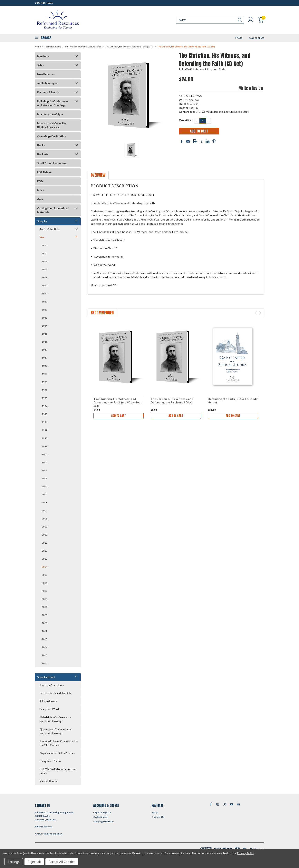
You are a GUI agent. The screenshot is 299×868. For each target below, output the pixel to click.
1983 (44, 318)
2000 (44, 454)
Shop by (42, 221)
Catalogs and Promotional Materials (53, 210)
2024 (44, 647)
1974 (44, 245)
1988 (44, 358)
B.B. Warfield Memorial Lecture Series (83, 47)
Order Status (100, 817)
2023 (44, 639)
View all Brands (48, 781)
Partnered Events (53, 47)
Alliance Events (48, 701)
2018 (44, 599)
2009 (44, 527)
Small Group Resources (52, 163)
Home (38, 47)
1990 (44, 374)
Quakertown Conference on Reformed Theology (56, 731)
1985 (44, 334)
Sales (41, 65)
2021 (44, 623)
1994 (44, 406)
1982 (44, 310)
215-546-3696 (44, 3)
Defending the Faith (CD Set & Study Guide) (233, 401)
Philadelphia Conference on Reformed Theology (53, 103)
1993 (44, 398)
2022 (44, 631)
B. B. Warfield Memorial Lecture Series (58, 771)
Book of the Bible (50, 229)
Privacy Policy (245, 853)
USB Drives (44, 172)
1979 (44, 286)
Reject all (34, 862)
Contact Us (257, 38)
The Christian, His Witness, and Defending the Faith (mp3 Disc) (172, 401)
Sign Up (107, 812)
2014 (44, 567)
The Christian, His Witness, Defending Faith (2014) (129, 47)
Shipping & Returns (104, 821)
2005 (44, 494)
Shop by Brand (46, 677)
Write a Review (251, 88)
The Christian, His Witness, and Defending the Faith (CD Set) (186, 47)
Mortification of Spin (50, 114)
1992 (44, 390)
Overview (98, 175)
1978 (44, 277)
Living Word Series (50, 761)
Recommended (102, 313)
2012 (44, 551)
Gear (40, 199)
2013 (44, 559)
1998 (44, 438)
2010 (44, 535)
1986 (44, 342)
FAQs (239, 38)
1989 (44, 366)
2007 (44, 511)
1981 (44, 302)
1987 (44, 350)
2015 (44, 575)
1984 (44, 326)
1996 (44, 422)
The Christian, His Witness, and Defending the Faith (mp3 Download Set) (118, 402)
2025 (44, 655)
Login (96, 812)
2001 (44, 462)
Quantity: (185, 120)
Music (41, 190)
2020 (44, 615)
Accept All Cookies (62, 862)
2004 (44, 486)
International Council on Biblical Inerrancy (52, 125)
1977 (44, 269)
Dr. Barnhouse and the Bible (56, 693)
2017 (44, 591)
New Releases (46, 74)
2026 (44, 663)
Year (42, 237)
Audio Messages (47, 83)
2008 (44, 519)
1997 (44, 430)
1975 (44, 253)
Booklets (43, 154)
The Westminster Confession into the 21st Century (59, 743)
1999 (44, 446)
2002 (44, 470)
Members (43, 56)
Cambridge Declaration (52, 136)
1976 (44, 261)
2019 (44, 607)
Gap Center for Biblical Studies (57, 753)
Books (41, 145)
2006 (44, 503)
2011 (44, 543)
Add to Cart (119, 416)
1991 (44, 382)
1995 (44, 414)
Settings (14, 862)
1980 (44, 294)
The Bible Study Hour (52, 685)
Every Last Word (49, 709)
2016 (44, 583)
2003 (44, 478)
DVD (40, 181)
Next (260, 313)
